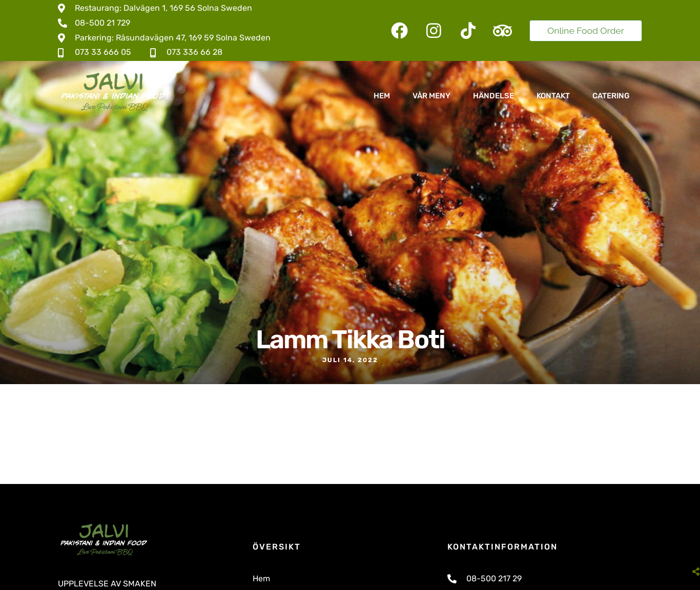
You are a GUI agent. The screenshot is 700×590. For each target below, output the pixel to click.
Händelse (493, 96)
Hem (382, 96)
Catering (611, 96)
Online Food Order (586, 30)
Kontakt (553, 96)
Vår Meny (431, 96)
